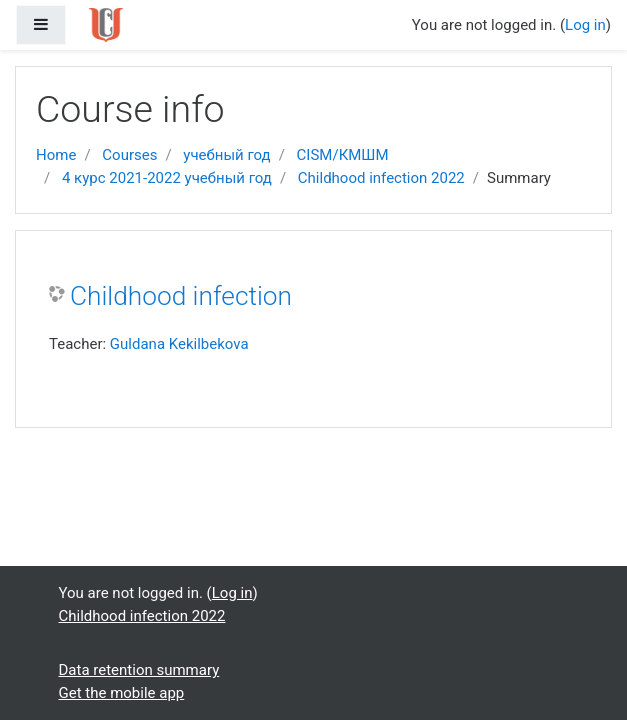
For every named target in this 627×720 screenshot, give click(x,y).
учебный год (226, 155)
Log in (585, 25)
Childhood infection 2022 (381, 178)
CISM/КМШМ (343, 155)
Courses (129, 155)
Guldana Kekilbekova (179, 344)
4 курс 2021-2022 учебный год (167, 178)
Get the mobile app (122, 693)
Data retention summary (139, 670)
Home (56, 155)
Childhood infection (181, 296)
